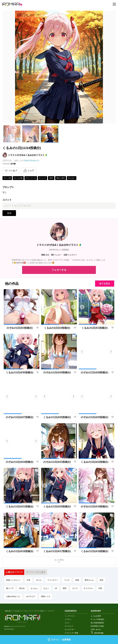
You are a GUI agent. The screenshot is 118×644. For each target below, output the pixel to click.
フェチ (67, 580)
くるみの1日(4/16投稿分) (95, 551)
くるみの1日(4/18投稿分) (20, 551)
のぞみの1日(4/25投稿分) (95, 417)
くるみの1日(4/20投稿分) (57, 507)
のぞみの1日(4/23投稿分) (57, 462)
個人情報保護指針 (97, 619)
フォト (67, 619)
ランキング (69, 622)
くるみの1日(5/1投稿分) (95, 328)
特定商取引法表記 (97, 622)
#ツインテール (31, 178)
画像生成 (68, 633)
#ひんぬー (72, 178)
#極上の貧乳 (61, 178)
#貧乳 (51, 178)
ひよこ (47, 589)
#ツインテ (43, 178)
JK (56, 589)
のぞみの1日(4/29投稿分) (57, 373)
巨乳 (101, 589)
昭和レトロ (46, 597)
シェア (29, 171)
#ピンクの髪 (18, 178)
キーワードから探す (36, 572)
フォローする (59, 270)
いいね (11, 171)
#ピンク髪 (7, 178)
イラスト (68, 616)
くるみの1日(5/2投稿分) (57, 328)
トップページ (70, 612)
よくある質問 (96, 612)
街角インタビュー (14, 580)
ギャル (39, 580)
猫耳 (65, 589)
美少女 (22, 589)
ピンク (76, 589)
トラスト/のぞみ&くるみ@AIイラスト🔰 (28, 155)
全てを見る (104, 284)
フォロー (56, 255)
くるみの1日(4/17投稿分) (57, 551)
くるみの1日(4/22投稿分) (95, 462)
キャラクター (70, 626)
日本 (29, 580)
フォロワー (70, 255)
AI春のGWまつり (13, 597)
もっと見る (59, 561)
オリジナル (89, 589)
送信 (9, 213)
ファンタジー (53, 580)
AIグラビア (31, 597)
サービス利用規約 (97, 616)
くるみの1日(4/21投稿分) (20, 507)
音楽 (78, 580)
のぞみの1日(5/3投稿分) (20, 328)
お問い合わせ (96, 626)
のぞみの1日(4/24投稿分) (20, 462)
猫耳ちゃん (90, 580)
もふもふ (34, 589)
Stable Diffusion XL (32, 161)
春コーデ (10, 589)
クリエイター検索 (71, 629)
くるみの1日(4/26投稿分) (57, 417)
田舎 (102, 580)
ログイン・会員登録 (59, 640)
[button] (12, 134)
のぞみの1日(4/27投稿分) (20, 417)
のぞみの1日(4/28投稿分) (95, 373)
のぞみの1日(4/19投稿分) (95, 507)
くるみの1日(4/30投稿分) (20, 373)
